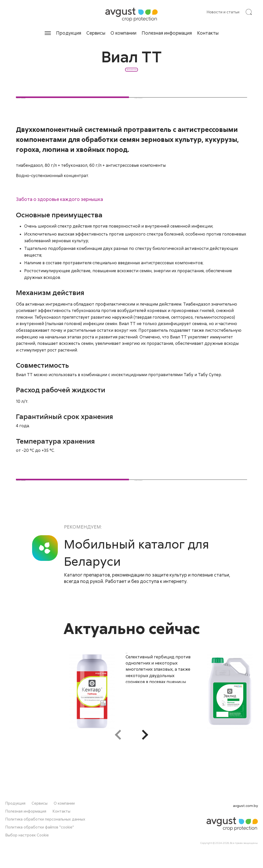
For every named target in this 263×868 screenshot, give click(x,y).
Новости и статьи (223, 12)
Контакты (208, 33)
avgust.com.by (245, 818)
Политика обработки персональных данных (45, 831)
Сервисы (96, 33)
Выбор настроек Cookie (27, 847)
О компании (123, 33)
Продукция (69, 33)
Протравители (131, 87)
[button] (145, 772)
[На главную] (131, 15)
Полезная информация (167, 33)
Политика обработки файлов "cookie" (40, 839)
